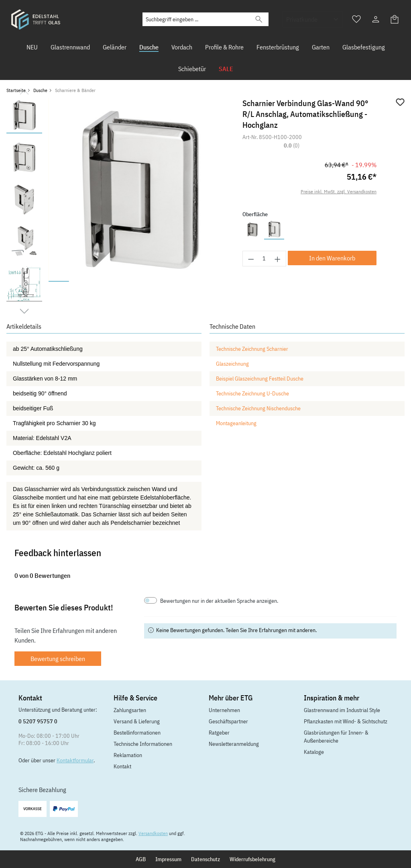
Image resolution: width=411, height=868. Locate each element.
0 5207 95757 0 (38, 721)
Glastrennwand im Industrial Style (342, 710)
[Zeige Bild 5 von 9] (141, 281)
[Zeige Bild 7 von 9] (182, 281)
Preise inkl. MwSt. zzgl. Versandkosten (339, 191)
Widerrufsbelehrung (252, 859)
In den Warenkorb (332, 258)
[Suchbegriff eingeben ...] (196, 19)
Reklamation (128, 755)
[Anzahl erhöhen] (278, 259)
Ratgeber (219, 733)
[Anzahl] (265, 259)
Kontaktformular (75, 760)
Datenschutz (205, 859)
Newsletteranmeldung (234, 744)
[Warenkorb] (395, 19)
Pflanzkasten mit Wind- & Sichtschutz (346, 721)
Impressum (168, 859)
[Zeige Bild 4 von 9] (120, 281)
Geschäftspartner (228, 721)
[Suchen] (259, 19)
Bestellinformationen (137, 733)
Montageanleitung (236, 423)
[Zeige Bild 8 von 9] (202, 281)
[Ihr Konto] (376, 19)
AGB (141, 859)
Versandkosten (153, 833)
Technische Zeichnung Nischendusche (258, 408)
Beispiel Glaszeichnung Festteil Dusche (260, 379)
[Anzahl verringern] (251, 259)
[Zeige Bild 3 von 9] (100, 281)
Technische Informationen (143, 744)
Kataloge (314, 752)
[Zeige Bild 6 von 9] (161, 281)
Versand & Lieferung (137, 721)
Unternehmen (224, 710)
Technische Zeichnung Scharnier (252, 349)
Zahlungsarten (130, 710)
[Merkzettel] (356, 19)
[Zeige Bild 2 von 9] (79, 281)
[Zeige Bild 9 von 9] (223, 281)
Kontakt (122, 766)
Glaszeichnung (232, 364)
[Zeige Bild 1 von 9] (59, 281)
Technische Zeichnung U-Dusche (252, 393)
